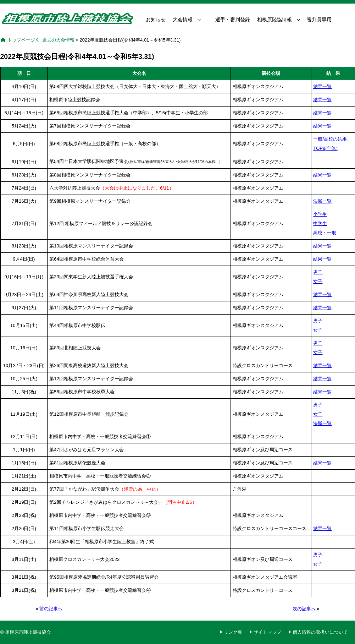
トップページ (21, 40)
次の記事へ (304, 609)
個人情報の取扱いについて (320, 632)
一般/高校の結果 (330, 139)
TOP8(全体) (325, 148)
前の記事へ (51, 609)
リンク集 (233, 632)
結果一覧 (322, 86)
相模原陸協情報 (274, 20)
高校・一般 (325, 233)
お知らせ (156, 20)
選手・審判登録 (233, 20)
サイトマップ (267, 632)
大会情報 (183, 20)
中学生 (320, 223)
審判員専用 (319, 20)
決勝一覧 (322, 201)
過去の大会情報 (58, 40)
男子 (318, 272)
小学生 (320, 214)
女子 (318, 281)
